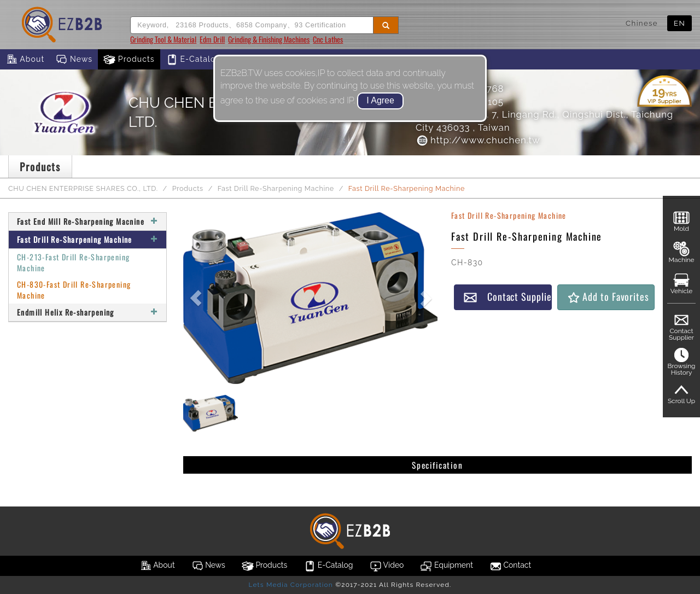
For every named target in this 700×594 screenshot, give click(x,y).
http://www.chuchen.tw (478, 140)
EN (679, 23)
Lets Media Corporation (290, 585)
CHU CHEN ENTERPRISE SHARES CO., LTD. (83, 188)
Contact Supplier (507, 297)
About (25, 60)
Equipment (446, 566)
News (74, 60)
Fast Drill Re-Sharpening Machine (276, 188)
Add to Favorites (608, 297)
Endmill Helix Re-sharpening (87, 312)
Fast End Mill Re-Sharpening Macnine (87, 221)
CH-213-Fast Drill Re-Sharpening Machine (73, 262)
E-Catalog (193, 60)
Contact (510, 566)
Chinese (642, 23)
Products (129, 60)
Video (387, 566)
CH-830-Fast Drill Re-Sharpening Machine (74, 290)
